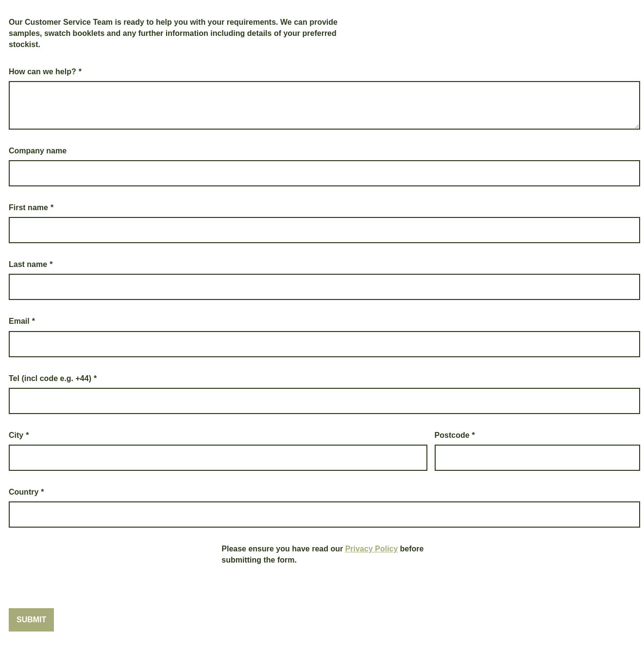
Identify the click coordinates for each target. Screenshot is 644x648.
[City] (218, 458)
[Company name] (324, 173)
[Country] (324, 515)
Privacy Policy (372, 549)
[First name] (324, 230)
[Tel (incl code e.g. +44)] (324, 401)
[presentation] (83, 562)
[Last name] (324, 287)
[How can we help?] (324, 105)
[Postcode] (537, 458)
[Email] (324, 344)
